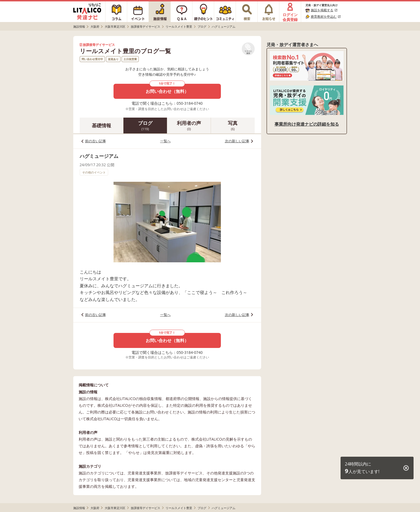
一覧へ (165, 141)
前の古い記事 (96, 141)
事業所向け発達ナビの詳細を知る (307, 124)
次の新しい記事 (237, 141)
